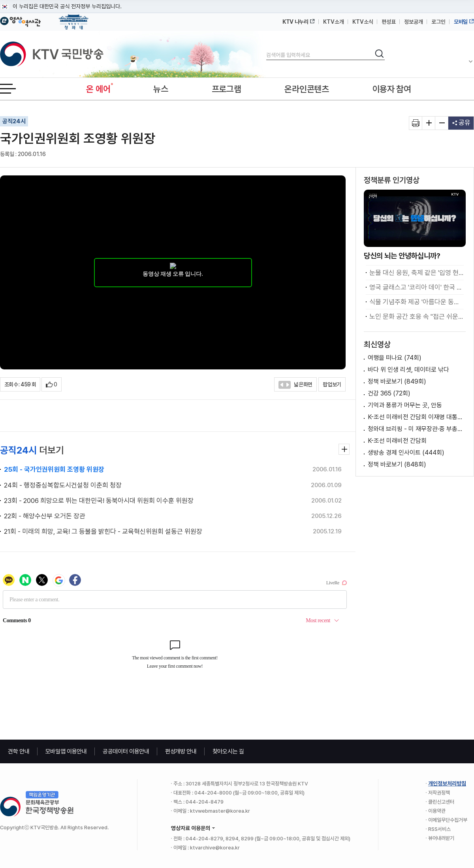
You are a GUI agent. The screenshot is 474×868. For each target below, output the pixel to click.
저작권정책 (439, 793)
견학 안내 (19, 751)
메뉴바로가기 (0, 0)
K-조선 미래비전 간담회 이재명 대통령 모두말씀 (417, 417)
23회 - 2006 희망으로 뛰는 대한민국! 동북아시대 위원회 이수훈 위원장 (99, 501)
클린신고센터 (441, 802)
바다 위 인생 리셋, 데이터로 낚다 (408, 370)
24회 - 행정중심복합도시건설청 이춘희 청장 (63, 485)
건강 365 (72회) (389, 393)
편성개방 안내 (181, 751)
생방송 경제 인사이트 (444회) (406, 453)
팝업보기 (332, 384)
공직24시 (14, 121)
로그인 (438, 22)
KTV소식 (363, 22)
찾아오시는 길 (228, 751)
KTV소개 (334, 22)
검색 (266, 48)
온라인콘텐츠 (307, 89)
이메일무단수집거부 (448, 820)
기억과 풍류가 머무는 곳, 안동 (405, 405)
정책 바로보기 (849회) (397, 381)
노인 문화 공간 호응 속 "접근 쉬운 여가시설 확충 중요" (417, 316)
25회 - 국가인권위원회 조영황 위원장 (54, 469)
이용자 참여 (392, 89)
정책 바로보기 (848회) (397, 464)
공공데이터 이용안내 (126, 751)
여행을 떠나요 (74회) (395, 358)
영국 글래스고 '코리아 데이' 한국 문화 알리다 (417, 287)
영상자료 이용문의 (191, 828)
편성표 (389, 22)
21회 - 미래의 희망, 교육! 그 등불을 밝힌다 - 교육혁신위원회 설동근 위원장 (103, 531)
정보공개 (414, 22)
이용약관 (437, 811)
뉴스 (161, 89)
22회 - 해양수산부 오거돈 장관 (45, 516)
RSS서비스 (439, 829)
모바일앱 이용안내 (66, 751)
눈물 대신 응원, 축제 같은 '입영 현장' (417, 273)
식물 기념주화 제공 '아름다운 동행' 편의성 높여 (417, 302)
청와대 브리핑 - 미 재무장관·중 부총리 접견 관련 (417, 429)
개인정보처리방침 (447, 783)
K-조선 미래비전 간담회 (397, 441)
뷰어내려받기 (441, 838)
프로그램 (227, 89)
